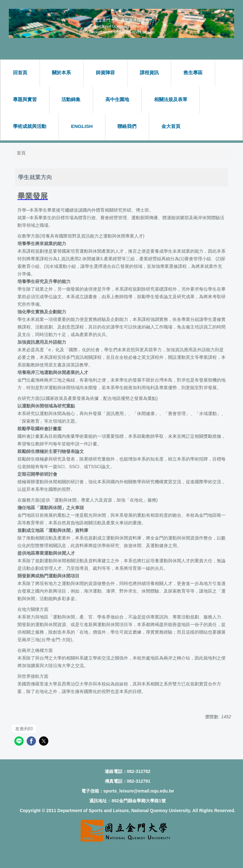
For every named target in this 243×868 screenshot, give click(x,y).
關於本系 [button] (61, 72)
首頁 (21, 153)
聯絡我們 (127, 126)
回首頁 (20, 72)
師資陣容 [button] (105, 72)
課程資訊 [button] (149, 72)
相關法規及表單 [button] (171, 99)
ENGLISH (82, 126)
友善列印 (24, 729)
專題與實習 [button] (25, 99)
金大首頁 (171, 126)
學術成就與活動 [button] (30, 126)
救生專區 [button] (193, 72)
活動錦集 (71, 99)
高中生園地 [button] (117, 99)
